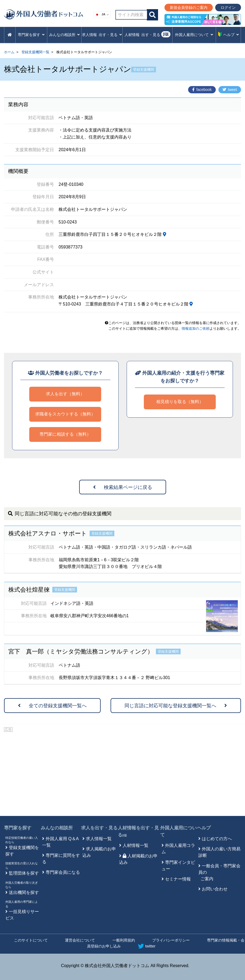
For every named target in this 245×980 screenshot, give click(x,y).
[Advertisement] (122, 773)
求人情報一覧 (99, 839)
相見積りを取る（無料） (180, 402)
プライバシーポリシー (171, 940)
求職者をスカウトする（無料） (65, 414)
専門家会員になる (63, 872)
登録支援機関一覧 (35, 52)
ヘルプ (204, 828)
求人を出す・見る (99, 828)
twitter (147, 946)
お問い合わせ (215, 889)
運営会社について (80, 940)
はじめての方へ (217, 839)
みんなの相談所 (57, 828)
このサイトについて (31, 940)
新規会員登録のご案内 (189, 8)
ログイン (228, 8)
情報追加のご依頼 (196, 329)
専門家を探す (18, 828)
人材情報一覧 (136, 845)
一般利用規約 (124, 940)
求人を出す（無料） (65, 394)
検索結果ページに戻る (123, 487)
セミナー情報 (178, 879)
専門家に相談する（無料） (65, 434)
